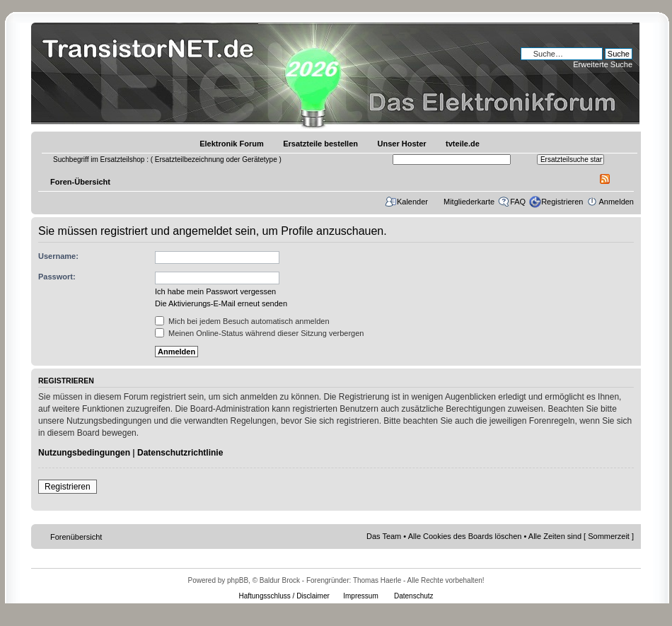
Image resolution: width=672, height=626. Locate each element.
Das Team (384, 536)
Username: (58, 256)
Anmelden (616, 202)
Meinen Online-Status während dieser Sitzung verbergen (259, 333)
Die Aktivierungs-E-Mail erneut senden (221, 303)
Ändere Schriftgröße (624, 179)
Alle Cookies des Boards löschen (465, 536)
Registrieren (562, 202)
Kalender (412, 202)
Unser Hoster (402, 144)
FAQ (518, 202)
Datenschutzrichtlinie (180, 453)
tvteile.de (463, 144)
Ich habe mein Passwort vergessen (215, 291)
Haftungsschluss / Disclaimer (284, 596)
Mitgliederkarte (469, 202)
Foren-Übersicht (80, 182)
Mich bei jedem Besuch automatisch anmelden (242, 321)
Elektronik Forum (231, 144)
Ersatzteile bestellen (320, 144)
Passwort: (57, 277)
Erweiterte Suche (603, 64)
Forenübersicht (76, 537)
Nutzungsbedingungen (84, 453)
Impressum (360, 596)
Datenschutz (414, 596)
